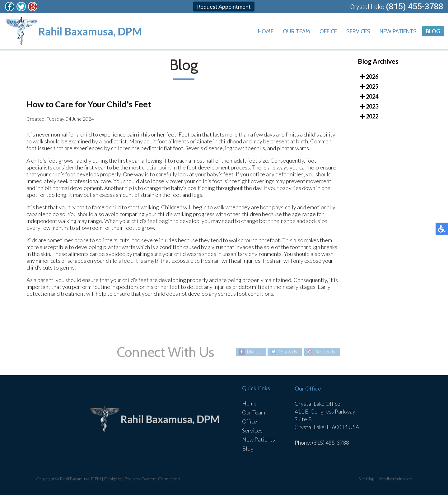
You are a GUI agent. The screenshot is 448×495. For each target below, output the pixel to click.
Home (266, 31)
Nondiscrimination (395, 479)
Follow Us (288, 352)
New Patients (398, 31)
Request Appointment (224, 7)
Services (358, 31)
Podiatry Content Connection (152, 479)
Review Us (325, 352)
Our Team (296, 31)
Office (328, 31)
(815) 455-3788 (415, 7)
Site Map (366, 479)
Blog (433, 31)
